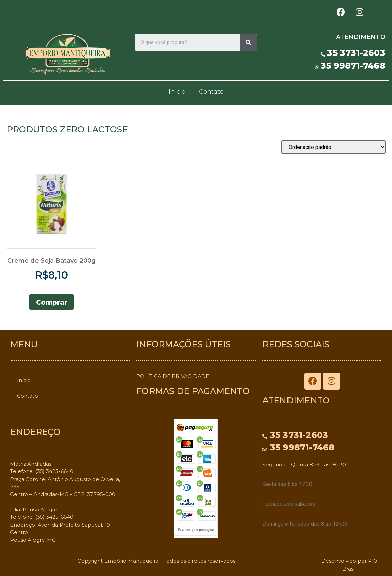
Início (177, 92)
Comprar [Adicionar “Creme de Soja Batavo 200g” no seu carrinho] (52, 302)
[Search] (248, 42)
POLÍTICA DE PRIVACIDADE (173, 376)
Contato (211, 92)
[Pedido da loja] (333, 147)
